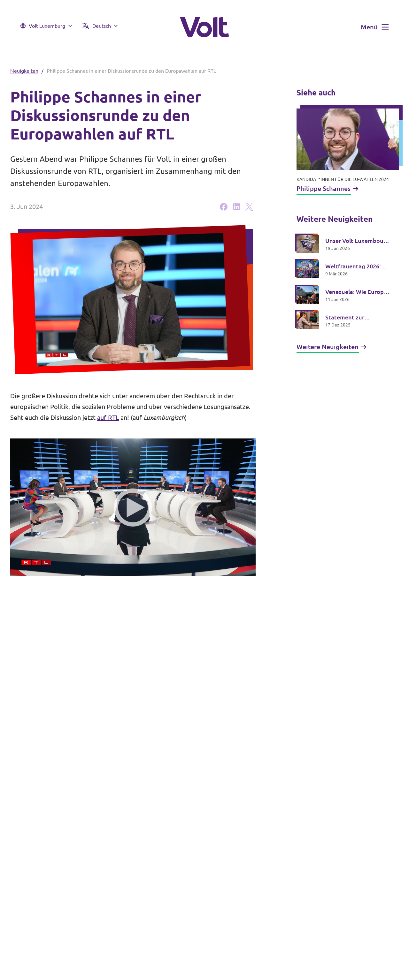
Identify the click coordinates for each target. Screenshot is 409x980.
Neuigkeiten (24, 71)
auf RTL (108, 418)
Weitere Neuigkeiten (332, 347)
